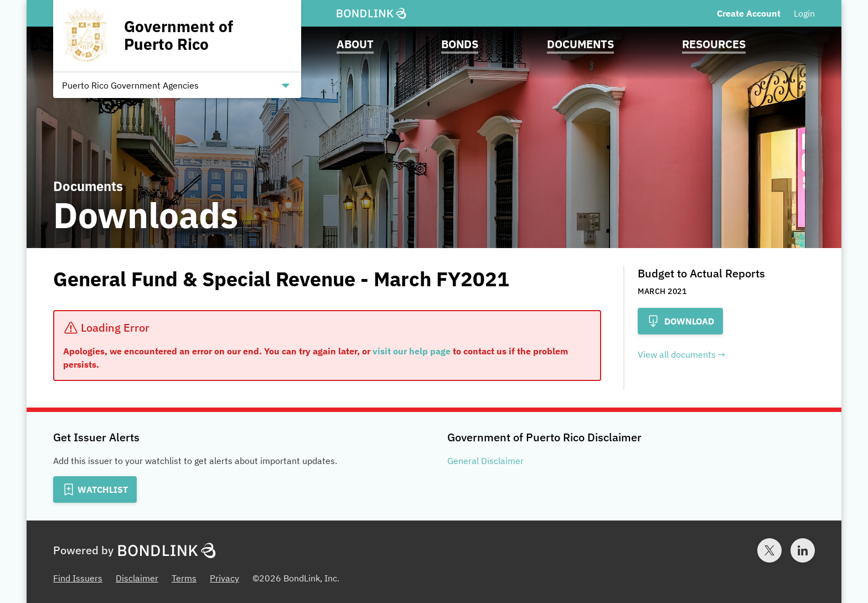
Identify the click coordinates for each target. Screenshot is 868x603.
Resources (714, 44)
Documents (580, 44)
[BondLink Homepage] (371, 14)
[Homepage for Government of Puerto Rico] (177, 36)
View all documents (677, 354)
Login (804, 13)
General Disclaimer (485, 461)
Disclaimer (137, 578)
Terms (184, 578)
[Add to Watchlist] (95, 489)
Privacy (224, 578)
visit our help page (412, 351)
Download (680, 321)
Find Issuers (78, 578)
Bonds (460, 44)
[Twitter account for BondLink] (769, 550)
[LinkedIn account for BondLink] (803, 550)
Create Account (749, 13)
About (355, 44)
